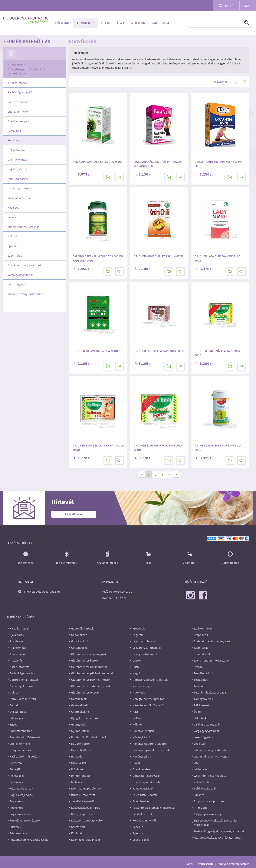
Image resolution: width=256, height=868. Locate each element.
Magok (137, 673)
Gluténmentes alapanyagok (89, 654)
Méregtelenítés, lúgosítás (23, 227)
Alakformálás (18, 648)
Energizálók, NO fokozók (25, 737)
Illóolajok (77, 769)
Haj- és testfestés (82, 750)
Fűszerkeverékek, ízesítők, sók (29, 840)
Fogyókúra (14, 140)
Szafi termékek (203, 628)
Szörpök (199, 667)
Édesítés (199, 795)
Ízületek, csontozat (20, 188)
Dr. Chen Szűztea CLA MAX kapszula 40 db (98, 448)
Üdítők (198, 712)
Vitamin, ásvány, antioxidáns (26, 294)
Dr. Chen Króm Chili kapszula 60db (158, 256)
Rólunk (138, 23)
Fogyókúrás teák (20, 814)
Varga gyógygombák (21, 275)
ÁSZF (121, 23)
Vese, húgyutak (17, 284)
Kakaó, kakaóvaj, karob (86, 808)
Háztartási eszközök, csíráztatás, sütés (218, 837)
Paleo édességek (143, 788)
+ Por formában (18, 83)
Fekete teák (17, 776)
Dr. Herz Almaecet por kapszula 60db (218, 448)
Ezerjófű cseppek (18, 121)
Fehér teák (17, 763)
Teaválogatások (204, 673)
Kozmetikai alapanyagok (87, 840)
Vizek (197, 763)
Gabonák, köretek (82, 628)
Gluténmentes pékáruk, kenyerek (92, 673)
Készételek (78, 827)
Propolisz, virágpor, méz (209, 801)
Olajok (137, 763)
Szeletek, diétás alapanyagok (212, 641)
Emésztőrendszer (19, 102)
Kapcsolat (161, 23)
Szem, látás (15, 256)
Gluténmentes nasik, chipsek (89, 667)
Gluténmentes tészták (85, 692)
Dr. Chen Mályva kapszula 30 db (95, 351)
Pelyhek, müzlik (142, 814)
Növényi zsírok (142, 756)
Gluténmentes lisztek (85, 660)
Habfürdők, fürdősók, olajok (89, 737)
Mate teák (139, 692)
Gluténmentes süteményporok (91, 686)
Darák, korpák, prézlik (24, 699)
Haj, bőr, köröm (17, 169)
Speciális (13, 246)
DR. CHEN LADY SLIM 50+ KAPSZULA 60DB (218, 258)
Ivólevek (77, 782)
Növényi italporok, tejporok (150, 744)
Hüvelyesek (78, 763)
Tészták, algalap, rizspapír (210, 692)
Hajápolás (77, 756)
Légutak (13, 217)
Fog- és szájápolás (21, 795)
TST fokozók (202, 705)
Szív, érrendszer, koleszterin (25, 265)
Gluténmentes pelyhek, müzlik (91, 680)
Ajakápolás (17, 635)
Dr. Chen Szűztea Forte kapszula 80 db (158, 448)
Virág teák (200, 744)
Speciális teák (141, 840)
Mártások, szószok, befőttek (150, 680)
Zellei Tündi (201, 782)
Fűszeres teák (18, 833)
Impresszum (206, 864)
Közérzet (13, 208)
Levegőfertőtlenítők (145, 654)
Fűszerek (15, 827)
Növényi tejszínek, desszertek (151, 750)
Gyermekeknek (17, 160)
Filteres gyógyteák (21, 788)
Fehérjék (15, 769)
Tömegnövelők (203, 699)
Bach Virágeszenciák (20, 92)
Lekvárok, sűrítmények (147, 648)
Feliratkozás (74, 514)
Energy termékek (18, 112)
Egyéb (14, 724)
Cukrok (14, 692)
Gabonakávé (79, 635)
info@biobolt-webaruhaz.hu (42, 592)
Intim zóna (201, 808)
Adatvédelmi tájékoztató (234, 864)
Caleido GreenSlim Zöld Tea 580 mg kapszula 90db (98, 258)
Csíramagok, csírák (22, 686)
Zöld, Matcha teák (205, 788)
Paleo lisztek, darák (145, 795)
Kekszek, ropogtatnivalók (87, 820)
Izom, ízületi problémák (86, 788)
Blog (106, 23)
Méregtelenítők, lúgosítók (149, 705)
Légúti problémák (144, 641)
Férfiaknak (14, 131)
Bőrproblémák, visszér (24, 680)
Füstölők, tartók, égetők (25, 820)
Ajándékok (17, 641)
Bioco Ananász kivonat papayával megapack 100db (158, 164)
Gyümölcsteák (80, 731)
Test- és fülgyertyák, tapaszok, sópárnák (219, 831)
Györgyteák (78, 724)
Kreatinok (139, 628)
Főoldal (62, 23)
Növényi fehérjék (143, 731)
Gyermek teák (80, 705)
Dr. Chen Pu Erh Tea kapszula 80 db (159, 351)
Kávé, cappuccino (82, 814)
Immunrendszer (18, 179)
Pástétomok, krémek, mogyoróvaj (154, 808)
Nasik (136, 712)
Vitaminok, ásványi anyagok (211, 756)
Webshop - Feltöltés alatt (210, 776)
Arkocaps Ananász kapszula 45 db (97, 162)
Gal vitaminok (17, 150)
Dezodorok (17, 705)
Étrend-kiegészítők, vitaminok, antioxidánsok (27, 71)
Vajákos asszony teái (207, 724)
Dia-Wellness (18, 712)
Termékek (86, 23)
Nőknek (13, 236)
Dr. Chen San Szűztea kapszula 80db (217, 353)
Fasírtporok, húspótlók (24, 756)
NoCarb (137, 718)
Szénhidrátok (202, 654)
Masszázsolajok (142, 686)
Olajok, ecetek (141, 769)
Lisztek (137, 660)
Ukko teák (200, 718)
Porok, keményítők (145, 820)
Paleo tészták (141, 801)
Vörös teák (201, 769)
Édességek (16, 718)
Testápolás (201, 680)
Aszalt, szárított (20, 667)
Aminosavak (18, 654)
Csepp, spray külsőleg (208, 814)
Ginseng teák (79, 648)
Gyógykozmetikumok (85, 718)
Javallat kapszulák (19, 198)
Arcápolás (16, 660)
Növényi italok (142, 737)
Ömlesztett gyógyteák (146, 776)
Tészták (199, 686)
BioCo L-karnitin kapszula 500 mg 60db (218, 164)
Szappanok (201, 635)
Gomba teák (79, 699)
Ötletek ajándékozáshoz (148, 782)
